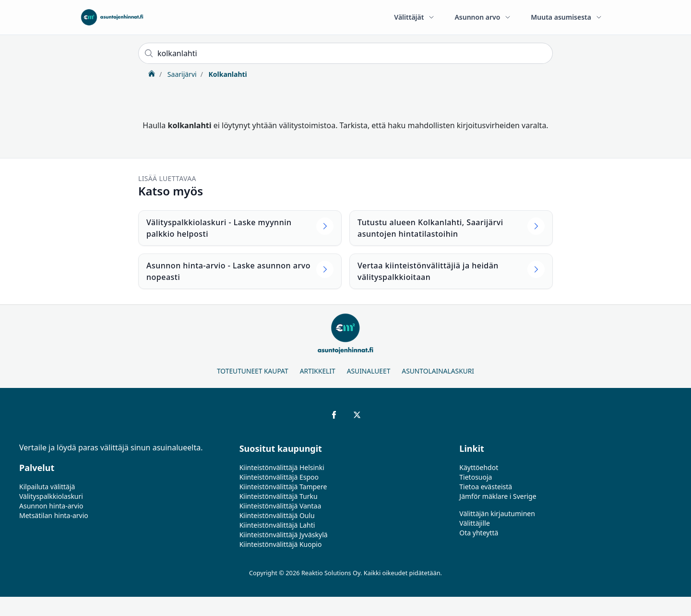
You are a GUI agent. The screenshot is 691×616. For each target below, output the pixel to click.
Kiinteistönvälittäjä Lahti (277, 525)
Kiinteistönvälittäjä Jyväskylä (284, 535)
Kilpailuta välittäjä (47, 487)
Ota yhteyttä (479, 533)
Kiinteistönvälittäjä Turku (279, 496)
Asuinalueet (369, 371)
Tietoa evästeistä (486, 487)
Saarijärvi (181, 74)
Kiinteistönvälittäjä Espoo (279, 477)
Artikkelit (318, 371)
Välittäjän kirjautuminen (497, 513)
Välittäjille (475, 523)
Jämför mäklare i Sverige (498, 496)
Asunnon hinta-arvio (51, 506)
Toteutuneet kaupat (253, 371)
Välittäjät (415, 17)
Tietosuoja (476, 477)
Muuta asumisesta (567, 17)
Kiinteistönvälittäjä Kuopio (281, 544)
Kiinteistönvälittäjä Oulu (277, 515)
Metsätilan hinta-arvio (54, 515)
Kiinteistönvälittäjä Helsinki (282, 467)
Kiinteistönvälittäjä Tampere (283, 487)
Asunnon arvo (483, 17)
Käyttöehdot (479, 467)
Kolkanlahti (227, 74)
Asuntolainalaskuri (438, 371)
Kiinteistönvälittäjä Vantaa (280, 506)
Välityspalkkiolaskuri (51, 496)
